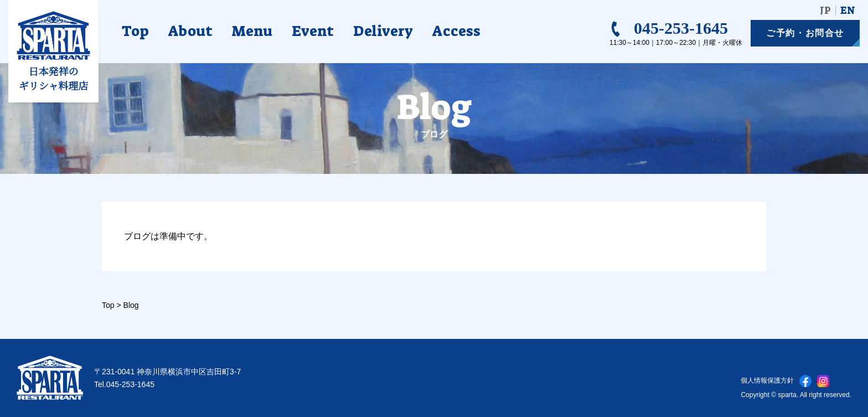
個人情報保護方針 (767, 380)
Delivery (383, 31)
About (190, 31)
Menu (252, 31)
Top (135, 31)
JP (825, 11)
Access (456, 31)
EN (848, 11)
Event (313, 31)
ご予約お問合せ (805, 33)
